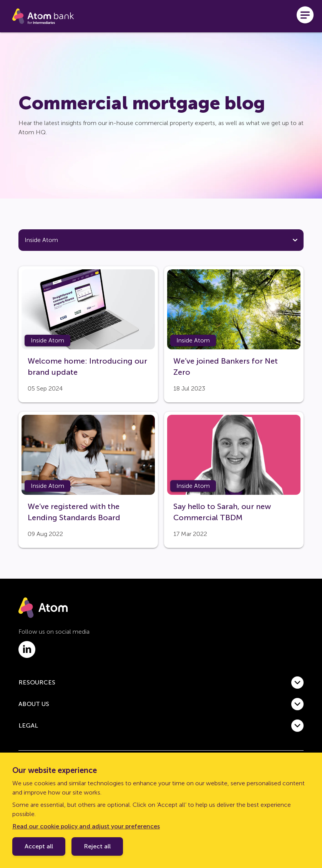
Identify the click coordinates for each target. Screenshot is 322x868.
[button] (161, 701)
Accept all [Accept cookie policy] (39, 846)
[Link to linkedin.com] (27, 668)
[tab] (54, 250)
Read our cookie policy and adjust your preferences (86, 826)
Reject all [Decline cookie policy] (97, 846)
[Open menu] (305, 16)
